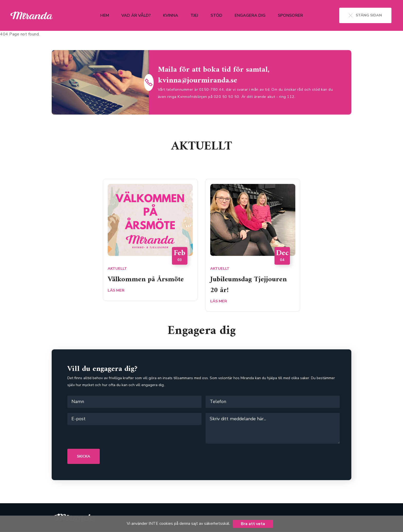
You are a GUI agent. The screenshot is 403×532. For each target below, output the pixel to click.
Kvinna (171, 15)
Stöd (216, 15)
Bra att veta (253, 524)
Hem (105, 15)
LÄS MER (116, 290)
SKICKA (84, 456)
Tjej (194, 15)
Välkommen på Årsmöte (148, 279)
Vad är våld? (136, 15)
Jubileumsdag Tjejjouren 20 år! (251, 284)
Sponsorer (290, 15)
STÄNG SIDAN (365, 15)
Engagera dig (250, 15)
